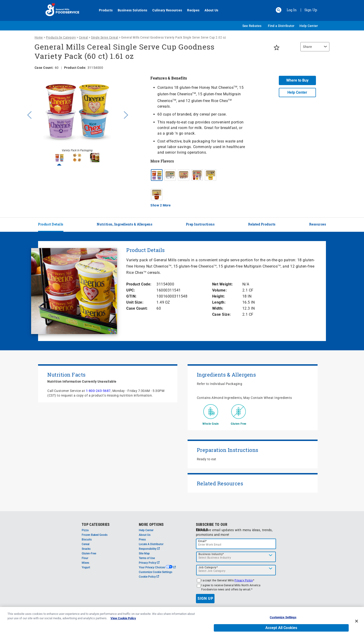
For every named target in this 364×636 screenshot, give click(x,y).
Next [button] (126, 114)
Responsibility (149, 549)
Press (142, 540)
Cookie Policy (149, 577)
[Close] (357, 627)
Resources (318, 224)
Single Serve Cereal (105, 37)
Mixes (85, 563)
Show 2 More (161, 205)
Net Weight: (223, 284)
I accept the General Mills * (228, 580)
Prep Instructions (200, 224)
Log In (292, 10)
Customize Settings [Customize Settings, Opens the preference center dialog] (283, 623)
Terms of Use (147, 558)
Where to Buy (297, 80)
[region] (314, 49)
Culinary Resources (165, 10)
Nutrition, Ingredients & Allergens (125, 224)
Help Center (309, 26)
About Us (209, 10)
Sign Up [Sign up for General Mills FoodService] (311, 10)
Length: (219, 302)
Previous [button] (28, 114)
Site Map (144, 553)
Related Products (262, 224)
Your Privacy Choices (157, 567)
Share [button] (307, 47)
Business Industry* (211, 554)
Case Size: (222, 314)
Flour (85, 558)
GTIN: (132, 296)
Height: (219, 296)
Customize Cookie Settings (156, 572)
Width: (218, 308)
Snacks (86, 549)
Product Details (51, 224)
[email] (236, 544)
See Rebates (252, 26)
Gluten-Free (89, 553)
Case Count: (137, 308)
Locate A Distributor (151, 544)
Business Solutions (130, 10)
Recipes (191, 10)
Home (39, 37)
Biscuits (87, 540)
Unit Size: (135, 302)
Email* (203, 541)
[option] (77, 114)
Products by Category (61, 37)
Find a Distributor (281, 26)
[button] (279, 10)
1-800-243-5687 (98, 391)
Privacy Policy (149, 563)
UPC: (131, 290)
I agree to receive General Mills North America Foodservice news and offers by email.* (231, 587)
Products (103, 10)
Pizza (85, 530)
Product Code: (139, 284)
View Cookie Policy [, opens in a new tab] (123, 624)
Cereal (83, 37)
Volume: (220, 290)
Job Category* (208, 567)
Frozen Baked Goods (95, 535)
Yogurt (86, 567)
